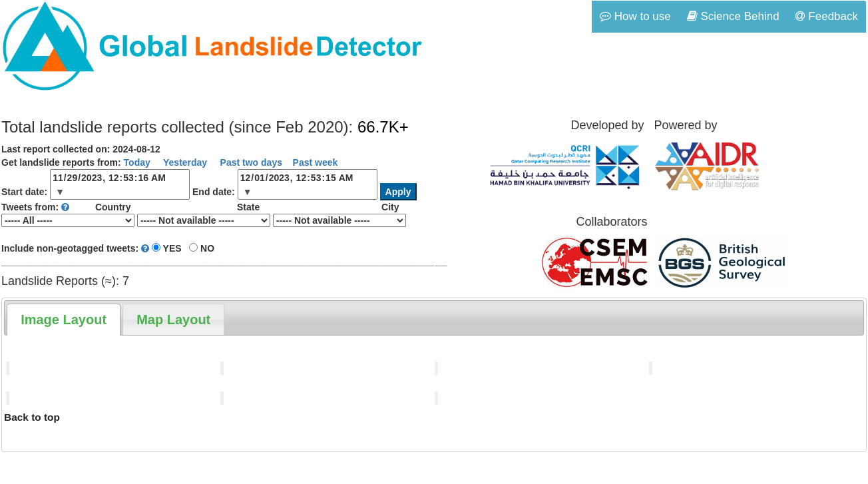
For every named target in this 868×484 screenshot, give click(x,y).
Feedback (827, 16)
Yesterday (184, 162)
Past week (316, 162)
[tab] (64, 320)
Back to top (32, 417)
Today (137, 162)
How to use (635, 16)
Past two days (250, 162)
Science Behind (733, 16)
